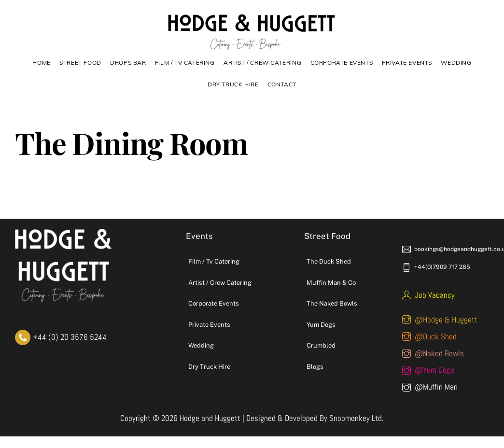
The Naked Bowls (332, 303)
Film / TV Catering (185, 63)
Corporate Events (342, 63)
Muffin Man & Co (331, 283)
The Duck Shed (329, 261)
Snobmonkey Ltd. (357, 418)
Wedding (456, 63)
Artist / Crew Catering (262, 63)
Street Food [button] (80, 63)
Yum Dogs (321, 325)
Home (41, 63)
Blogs (315, 367)
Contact (282, 84)
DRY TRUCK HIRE (233, 84)
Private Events (407, 63)
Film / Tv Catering (214, 261)
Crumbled (321, 345)
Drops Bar (128, 63)
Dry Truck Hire (209, 367)
